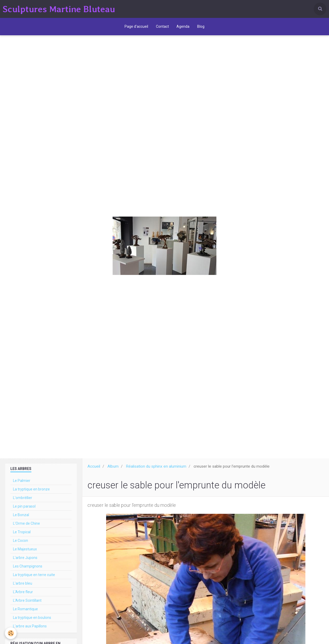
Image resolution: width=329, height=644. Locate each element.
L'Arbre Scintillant (27, 603)
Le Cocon (20, 543)
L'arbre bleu (23, 586)
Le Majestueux (25, 552)
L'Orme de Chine (26, 526)
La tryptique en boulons (32, 620)
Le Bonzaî (21, 518)
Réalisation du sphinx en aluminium (156, 469)
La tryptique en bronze (31, 492)
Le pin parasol (24, 509)
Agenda (183, 27)
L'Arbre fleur (23, 595)
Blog (201, 27)
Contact (162, 27)
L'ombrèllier (23, 501)
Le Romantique (25, 612)
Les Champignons (28, 569)
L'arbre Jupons (25, 560)
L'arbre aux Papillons (30, 629)
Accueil (94, 469)
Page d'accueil (136, 27)
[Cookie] (11, 633)
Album (113, 469)
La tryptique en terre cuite (34, 578)
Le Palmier (22, 483)
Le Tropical (22, 535)
